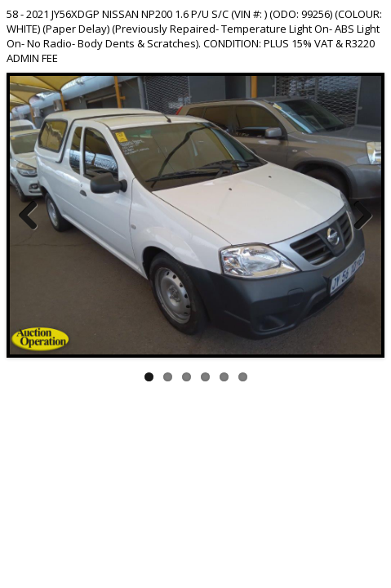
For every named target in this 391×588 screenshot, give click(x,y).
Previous (34, 215)
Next (357, 215)
